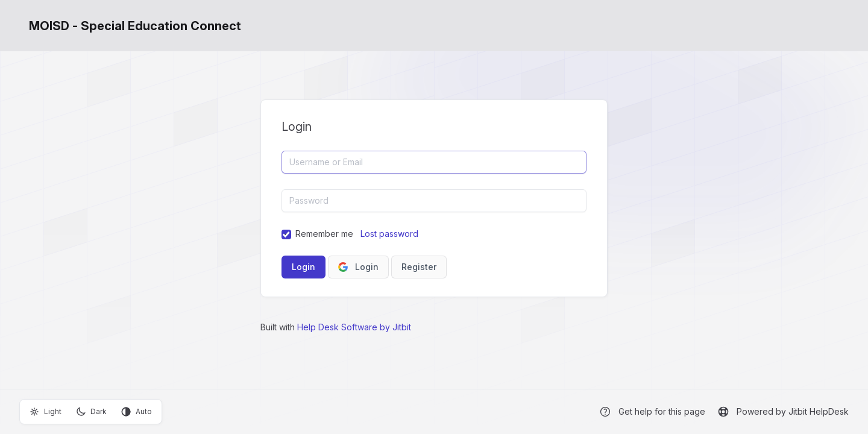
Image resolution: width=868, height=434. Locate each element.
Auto (137, 412)
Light (46, 412)
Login (358, 267)
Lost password (389, 234)
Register (419, 267)
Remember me (324, 234)
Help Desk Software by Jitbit (354, 327)
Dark (91, 412)
